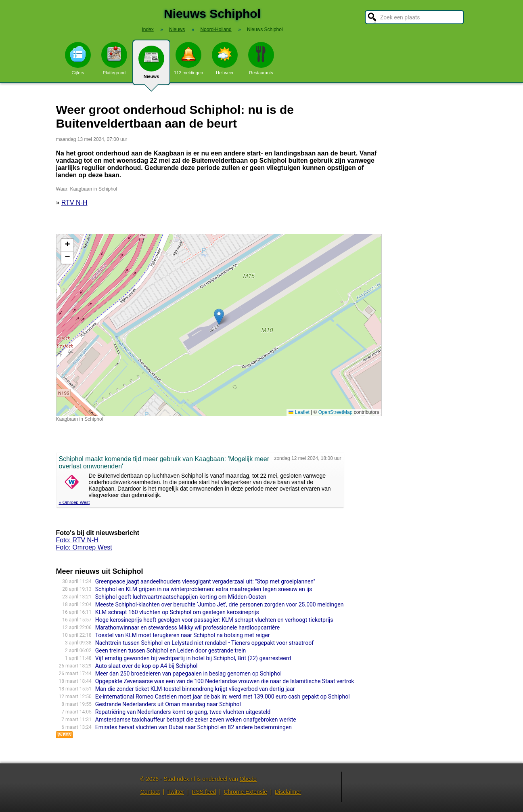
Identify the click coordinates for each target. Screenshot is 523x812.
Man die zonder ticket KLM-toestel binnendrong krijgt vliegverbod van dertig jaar (195, 689)
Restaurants (261, 59)
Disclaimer (288, 792)
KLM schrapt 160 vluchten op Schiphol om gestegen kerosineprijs (177, 612)
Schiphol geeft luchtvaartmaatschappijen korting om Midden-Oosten (181, 597)
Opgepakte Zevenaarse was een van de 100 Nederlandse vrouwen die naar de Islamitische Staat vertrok (225, 681)
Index (147, 29)
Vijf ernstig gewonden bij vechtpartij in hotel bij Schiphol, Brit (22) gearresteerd (193, 658)
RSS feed (204, 792)
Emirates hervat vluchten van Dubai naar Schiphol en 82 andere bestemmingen (194, 727)
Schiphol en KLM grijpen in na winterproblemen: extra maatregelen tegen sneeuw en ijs (204, 589)
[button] (219, 317)
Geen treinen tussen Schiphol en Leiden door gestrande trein (171, 650)
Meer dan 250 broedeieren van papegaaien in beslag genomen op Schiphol (188, 674)
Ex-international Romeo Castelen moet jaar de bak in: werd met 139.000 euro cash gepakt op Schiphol (223, 697)
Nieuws (151, 65)
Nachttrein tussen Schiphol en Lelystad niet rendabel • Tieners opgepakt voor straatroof (204, 643)
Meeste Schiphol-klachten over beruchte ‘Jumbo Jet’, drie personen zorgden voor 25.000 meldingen (220, 604)
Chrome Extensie (245, 792)
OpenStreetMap (336, 412)
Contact (150, 792)
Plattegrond (114, 59)
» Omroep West (74, 502)
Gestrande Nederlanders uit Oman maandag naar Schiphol (168, 704)
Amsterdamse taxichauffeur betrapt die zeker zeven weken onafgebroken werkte (196, 720)
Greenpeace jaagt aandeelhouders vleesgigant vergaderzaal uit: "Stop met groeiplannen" (205, 581)
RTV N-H (74, 202)
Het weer (225, 59)
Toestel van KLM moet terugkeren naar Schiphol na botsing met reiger (183, 635)
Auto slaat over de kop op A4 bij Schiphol (146, 666)
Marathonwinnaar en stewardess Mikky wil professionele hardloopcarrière (188, 627)
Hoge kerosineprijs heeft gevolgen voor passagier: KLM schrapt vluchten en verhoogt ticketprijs (214, 620)
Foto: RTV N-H (77, 540)
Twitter (176, 792)
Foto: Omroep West (84, 547)
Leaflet (299, 412)
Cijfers (78, 59)
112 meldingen (188, 59)
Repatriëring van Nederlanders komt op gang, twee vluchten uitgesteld (183, 712)
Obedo (248, 779)
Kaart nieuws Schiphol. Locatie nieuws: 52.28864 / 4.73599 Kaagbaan (218, 325)
